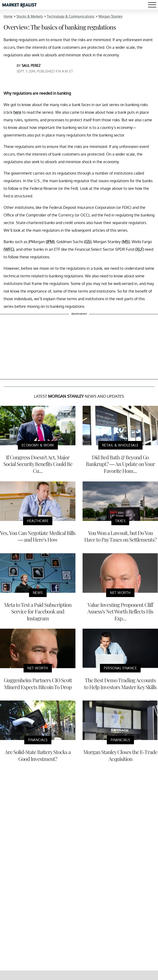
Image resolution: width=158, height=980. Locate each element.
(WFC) (9, 249)
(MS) (126, 242)
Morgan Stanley (111, 16)
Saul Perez (31, 66)
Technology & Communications (71, 16)
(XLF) (139, 249)
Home (8, 16)
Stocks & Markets (30, 16)
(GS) (88, 242)
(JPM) (50, 242)
